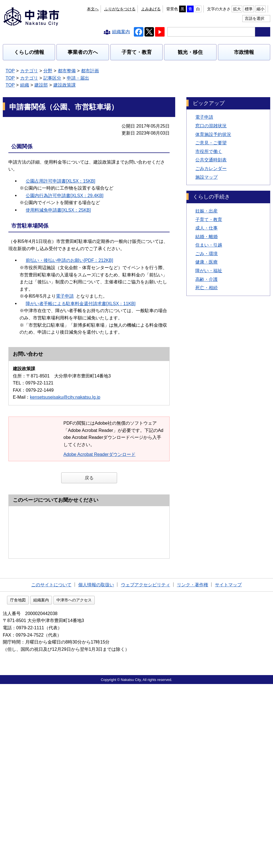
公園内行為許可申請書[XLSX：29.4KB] (65, 196)
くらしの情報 (29, 52)
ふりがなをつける (120, 9)
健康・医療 (206, 262)
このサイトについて (51, 768)
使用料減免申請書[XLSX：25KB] (58, 210)
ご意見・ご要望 (211, 143)
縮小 (260, 9)
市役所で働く (209, 151)
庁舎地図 (54, 784)
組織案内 (77, 784)
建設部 (41, 85)
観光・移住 (190, 52)
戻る (89, 478)
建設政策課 (65, 85)
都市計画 (90, 71)
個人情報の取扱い (96, 768)
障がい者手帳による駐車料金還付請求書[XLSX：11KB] (81, 304)
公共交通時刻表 (211, 160)
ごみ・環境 (206, 254)
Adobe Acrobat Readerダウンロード (102, 454)
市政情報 (244, 52)
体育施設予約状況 (213, 134)
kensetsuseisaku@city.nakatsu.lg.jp (65, 397)
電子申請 (68, 296)
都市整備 (67, 71)
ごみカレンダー (211, 168)
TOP (10, 71)
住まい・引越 (209, 245)
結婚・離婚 (206, 237)
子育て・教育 (137, 52)
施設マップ (206, 177)
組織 (25, 85)
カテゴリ (29, 71)
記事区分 (52, 78)
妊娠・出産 (206, 211)
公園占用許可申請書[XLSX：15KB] (60, 181)
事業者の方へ (83, 52)
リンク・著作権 (193, 768)
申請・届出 (78, 78)
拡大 (237, 9)
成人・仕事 (206, 228)
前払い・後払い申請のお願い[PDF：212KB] (69, 260)
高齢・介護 (206, 279)
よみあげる (151, 9)
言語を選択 (255, 18)
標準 (249, 9)
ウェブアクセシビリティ (146, 768)
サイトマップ (228, 768)
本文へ (93, 9)
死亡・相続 (206, 288)
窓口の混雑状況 (211, 126)
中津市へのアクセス (110, 784)
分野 (48, 71)
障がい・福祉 (209, 271)
